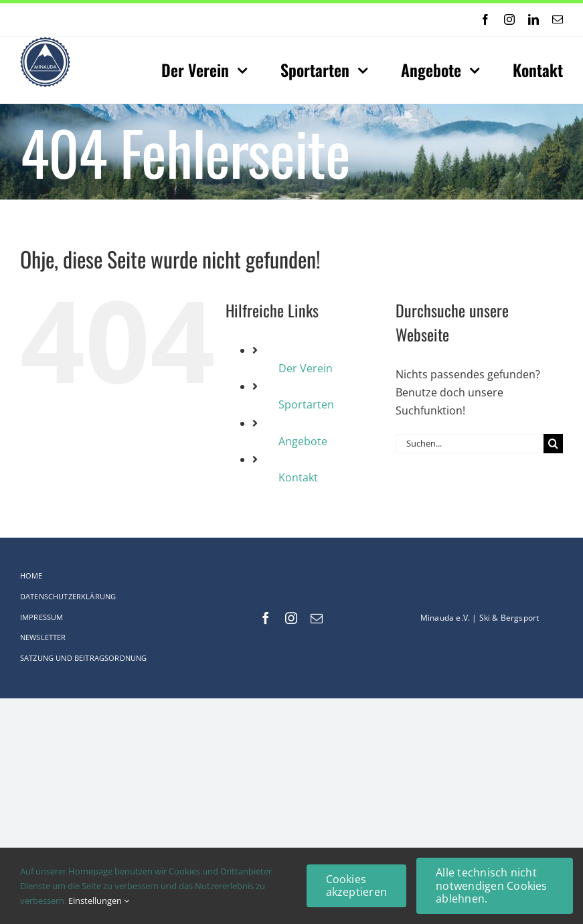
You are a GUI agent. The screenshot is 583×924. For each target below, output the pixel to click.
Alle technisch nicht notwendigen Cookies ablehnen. (492, 885)
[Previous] (254, 20)
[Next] (271, 20)
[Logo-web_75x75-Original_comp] (45, 42)
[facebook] (485, 19)
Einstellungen (99, 901)
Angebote (303, 441)
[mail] (558, 19)
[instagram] (509, 19)
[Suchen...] (470, 444)
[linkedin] (533, 19)
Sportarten (306, 404)
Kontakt (298, 477)
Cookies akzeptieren (357, 885)
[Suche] (553, 444)
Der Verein (306, 368)
